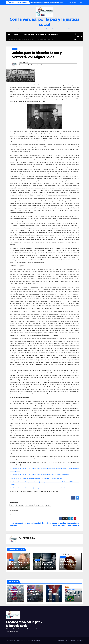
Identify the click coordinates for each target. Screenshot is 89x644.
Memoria (15, 49)
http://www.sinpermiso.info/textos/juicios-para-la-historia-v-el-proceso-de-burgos (38, 488)
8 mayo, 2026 (15, 597)
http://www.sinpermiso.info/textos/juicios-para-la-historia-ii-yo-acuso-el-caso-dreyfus (39, 474)
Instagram (80, 640)
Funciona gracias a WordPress (14, 640)
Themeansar (37, 640)
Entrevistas (32, 589)
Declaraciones (13, 589)
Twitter (67, 640)
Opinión (50, 589)
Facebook (61, 640)
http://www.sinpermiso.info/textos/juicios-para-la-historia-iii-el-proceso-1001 (36, 478)
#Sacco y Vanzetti (36, 65)
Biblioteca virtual (46, 39)
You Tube (73, 640)
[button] (78, 37)
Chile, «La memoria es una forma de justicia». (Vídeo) (44, 564)
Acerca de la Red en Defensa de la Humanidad (40, 35)
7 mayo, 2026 (34, 597)
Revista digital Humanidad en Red (21, 39)
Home (16, 35)
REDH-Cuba (25, 63)
